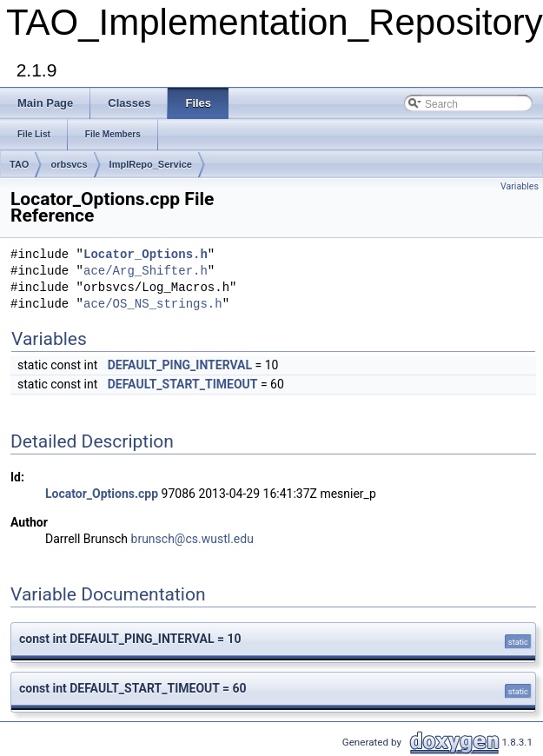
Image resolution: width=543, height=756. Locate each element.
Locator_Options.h (146, 255)
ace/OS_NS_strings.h (153, 305)
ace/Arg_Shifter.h (146, 272)
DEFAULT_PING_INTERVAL (180, 365)
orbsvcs (69, 164)
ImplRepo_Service (151, 164)
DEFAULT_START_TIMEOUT (183, 384)
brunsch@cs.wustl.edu (192, 539)
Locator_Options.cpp (102, 494)
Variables (520, 186)
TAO (19, 164)
